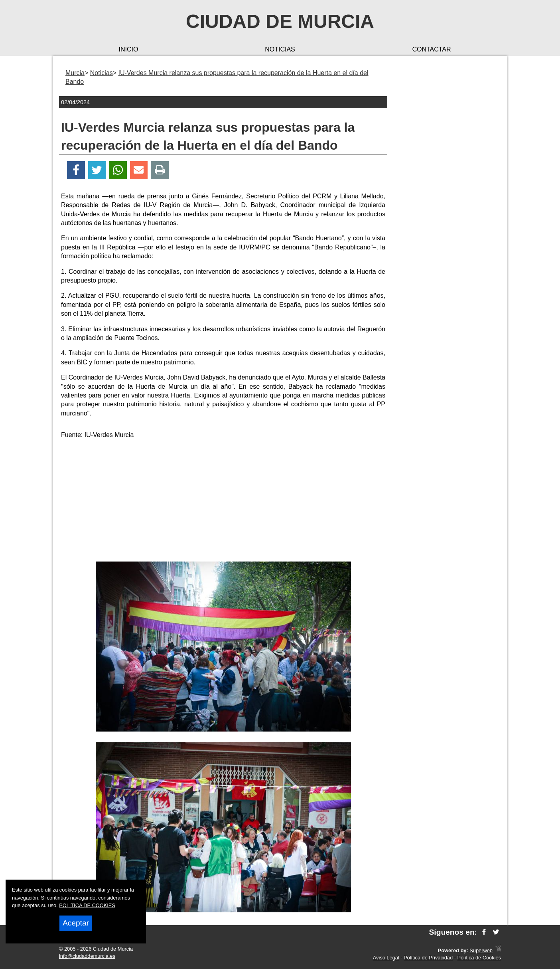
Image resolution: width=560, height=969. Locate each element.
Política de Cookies (479, 958)
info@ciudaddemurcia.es (87, 956)
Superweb (481, 950)
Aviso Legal (386, 958)
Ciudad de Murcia (280, 21)
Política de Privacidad (428, 958)
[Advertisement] (223, 502)
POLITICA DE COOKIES (87, 905)
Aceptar (76, 923)
